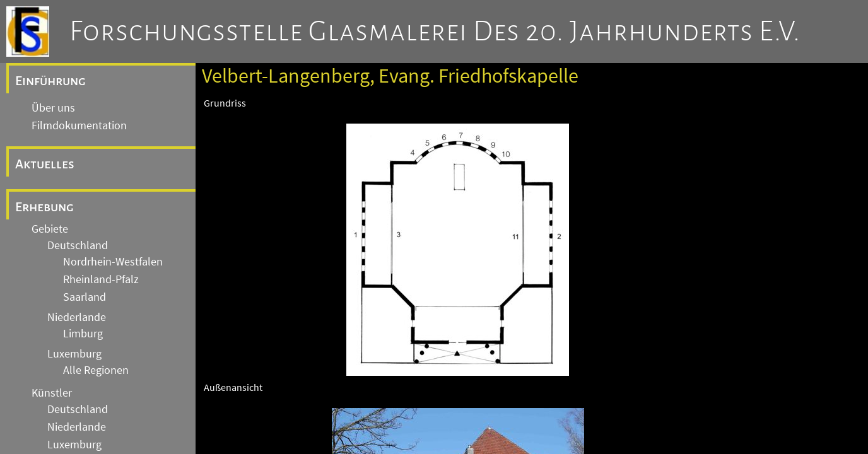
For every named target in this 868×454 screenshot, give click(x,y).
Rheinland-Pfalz (101, 279)
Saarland (85, 297)
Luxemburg (74, 354)
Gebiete (50, 229)
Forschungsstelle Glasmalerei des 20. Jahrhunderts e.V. (435, 32)
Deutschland (78, 245)
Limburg (83, 334)
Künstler (52, 393)
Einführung (50, 81)
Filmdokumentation (79, 125)
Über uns (53, 108)
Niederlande (77, 317)
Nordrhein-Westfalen (113, 262)
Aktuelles (45, 164)
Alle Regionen (96, 370)
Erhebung (44, 207)
